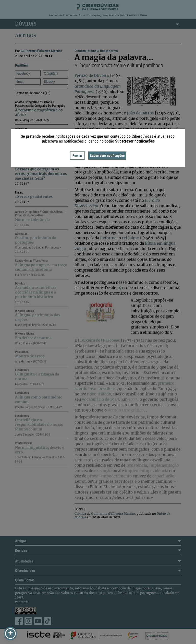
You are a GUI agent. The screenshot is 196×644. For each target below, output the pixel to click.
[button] (10, 634)
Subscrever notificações (107, 155)
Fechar (77, 155)
